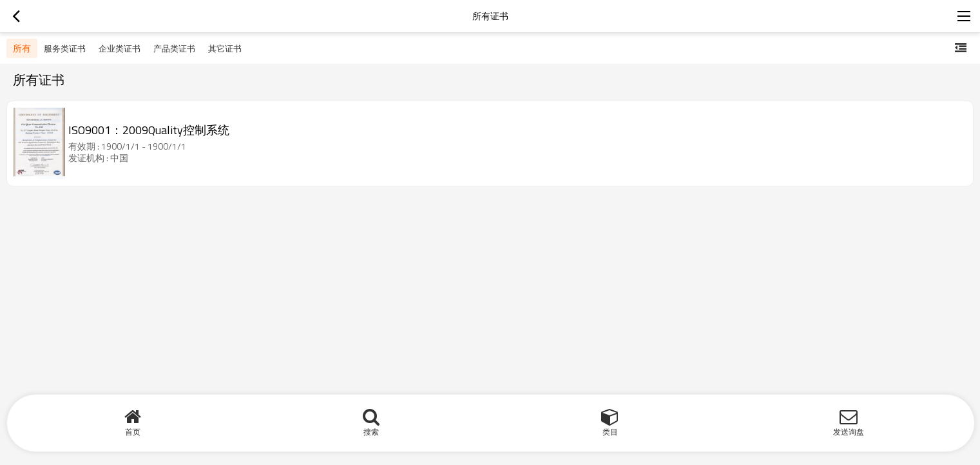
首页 (133, 432)
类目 (610, 432)
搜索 (371, 432)
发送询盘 (849, 432)
